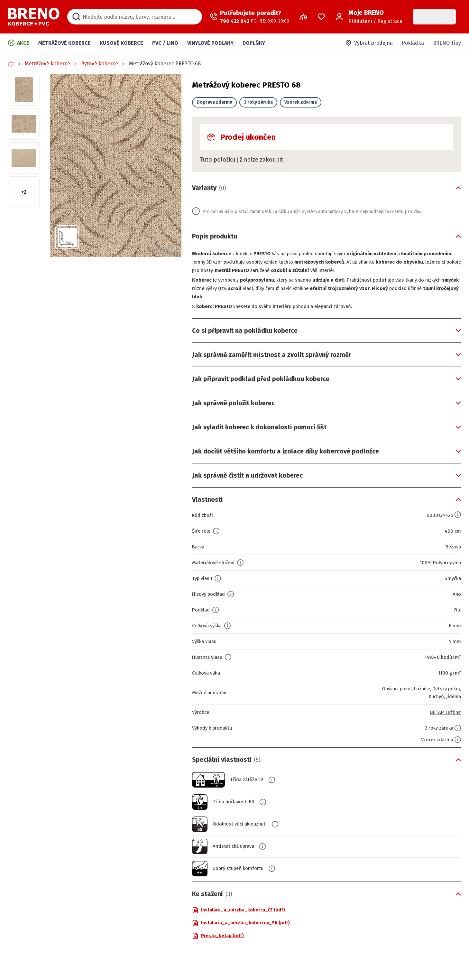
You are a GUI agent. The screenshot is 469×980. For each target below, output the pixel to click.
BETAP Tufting (445, 712)
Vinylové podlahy (210, 43)
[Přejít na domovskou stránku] (34, 17)
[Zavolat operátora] (249, 17)
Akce (19, 43)
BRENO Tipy (447, 43)
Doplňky (254, 43)
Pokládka (413, 43)
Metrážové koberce (64, 43)
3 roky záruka (258, 102)
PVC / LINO (165, 43)
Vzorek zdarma (301, 102)
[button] (116, 165)
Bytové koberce (100, 64)
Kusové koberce (121, 43)
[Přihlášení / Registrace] (369, 17)
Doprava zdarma (214, 102)
